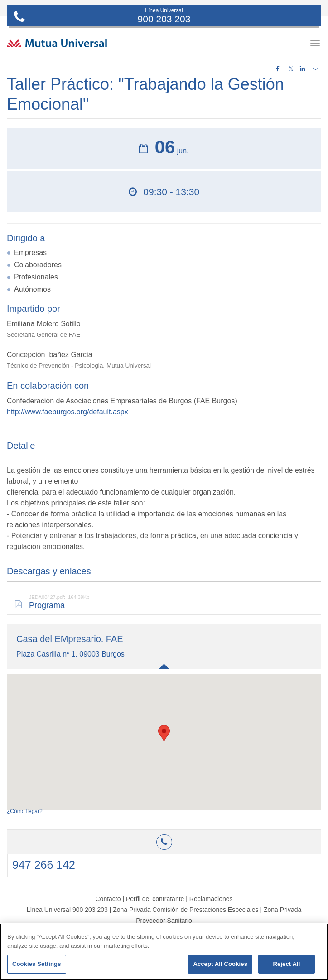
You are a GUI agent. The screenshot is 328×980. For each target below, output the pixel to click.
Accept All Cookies (220, 964)
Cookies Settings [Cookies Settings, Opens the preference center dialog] (37, 964)
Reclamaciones (211, 899)
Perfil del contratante (155, 899)
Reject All (286, 964)
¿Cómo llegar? (25, 811)
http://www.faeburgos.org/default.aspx (68, 412)
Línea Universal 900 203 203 (67, 910)
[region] (164, 952)
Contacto (108, 899)
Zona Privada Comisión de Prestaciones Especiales (186, 910)
